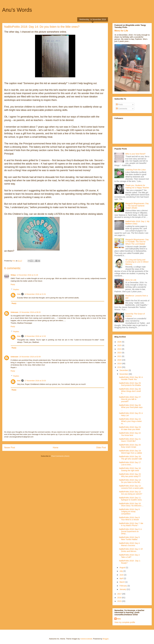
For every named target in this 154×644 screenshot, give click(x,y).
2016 (120, 598)
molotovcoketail (86, 639)
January (123, 589)
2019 (120, 364)
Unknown (15, 312)
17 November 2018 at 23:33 (35, 381)
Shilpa (13, 275)
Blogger (106, 639)
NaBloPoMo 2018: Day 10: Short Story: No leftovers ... (131, 505)
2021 (120, 356)
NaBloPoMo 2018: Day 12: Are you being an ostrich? (131, 493)
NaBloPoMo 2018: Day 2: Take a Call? (130, 556)
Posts (119, 104)
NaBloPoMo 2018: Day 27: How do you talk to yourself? (130, 399)
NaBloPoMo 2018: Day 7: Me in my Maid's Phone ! (131, 524)
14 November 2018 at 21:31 (35, 294)
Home (56, 448)
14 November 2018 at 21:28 (27, 275)
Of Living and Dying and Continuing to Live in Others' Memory (137, 262)
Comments (122, 109)
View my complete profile (125, 622)
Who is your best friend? (135, 154)
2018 (120, 367)
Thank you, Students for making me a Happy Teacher (137, 186)
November (124, 374)
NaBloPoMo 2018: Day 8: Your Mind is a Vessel (130, 519)
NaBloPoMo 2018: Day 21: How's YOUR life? (130, 440)
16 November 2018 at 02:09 (30, 357)
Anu (19, 294)
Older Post (101, 448)
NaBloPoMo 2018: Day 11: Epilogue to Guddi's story (130, 499)
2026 (120, 342)
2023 (120, 353)
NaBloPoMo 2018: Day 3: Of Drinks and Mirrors (131, 550)
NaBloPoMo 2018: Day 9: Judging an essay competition (130, 512)
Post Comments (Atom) (60, 456)
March (122, 582)
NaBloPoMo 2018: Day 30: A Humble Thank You (131, 378)
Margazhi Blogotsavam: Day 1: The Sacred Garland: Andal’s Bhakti (137, 206)
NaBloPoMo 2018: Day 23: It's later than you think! (130, 428)
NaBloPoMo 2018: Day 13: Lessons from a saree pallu (131, 487)
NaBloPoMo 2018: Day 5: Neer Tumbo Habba (130, 538)
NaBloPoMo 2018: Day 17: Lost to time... (130, 464)
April (122, 578)
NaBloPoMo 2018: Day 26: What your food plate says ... (131, 407)
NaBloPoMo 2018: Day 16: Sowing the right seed (130, 469)
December (124, 370)
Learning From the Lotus (136, 170)
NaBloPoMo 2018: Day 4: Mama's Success (130, 544)
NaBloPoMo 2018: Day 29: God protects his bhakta (130, 384)
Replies (16, 289)
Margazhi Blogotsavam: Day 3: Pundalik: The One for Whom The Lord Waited (137, 242)
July (121, 571)
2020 (120, 360)
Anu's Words (17, 10)
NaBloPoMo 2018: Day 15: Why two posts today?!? (130, 475)
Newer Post (10, 448)
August (123, 567)
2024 (120, 349)
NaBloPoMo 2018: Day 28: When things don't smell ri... (130, 391)
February (123, 586)
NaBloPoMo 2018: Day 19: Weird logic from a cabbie (131, 452)
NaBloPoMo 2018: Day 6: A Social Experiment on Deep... (130, 531)
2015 (120, 601)
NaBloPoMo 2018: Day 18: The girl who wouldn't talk (131, 458)
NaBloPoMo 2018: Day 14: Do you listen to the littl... (130, 481)
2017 (120, 594)
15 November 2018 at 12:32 (35, 336)
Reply (13, 284)
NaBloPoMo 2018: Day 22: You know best (130, 434)
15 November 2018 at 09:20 (30, 312)
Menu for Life (121, 31)
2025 (120, 345)
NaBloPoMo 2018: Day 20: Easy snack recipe (130, 446)
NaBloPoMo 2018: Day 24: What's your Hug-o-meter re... (130, 421)
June (122, 575)
